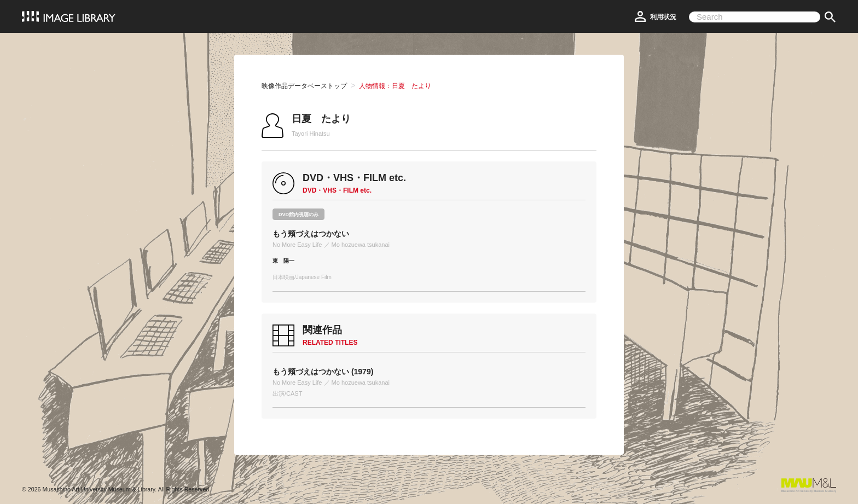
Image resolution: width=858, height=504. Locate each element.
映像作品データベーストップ (304, 86)
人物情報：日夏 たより (395, 86)
